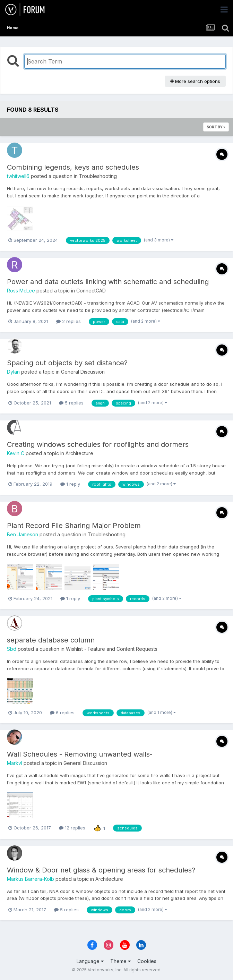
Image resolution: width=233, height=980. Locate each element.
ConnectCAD (91, 291)
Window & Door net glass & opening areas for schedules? (101, 870)
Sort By (216, 127)
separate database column (51, 640)
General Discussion (83, 372)
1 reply (70, 484)
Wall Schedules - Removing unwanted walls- (80, 754)
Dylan (13, 372)
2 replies (68, 321)
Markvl (15, 763)
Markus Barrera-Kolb (31, 879)
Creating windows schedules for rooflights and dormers (98, 444)
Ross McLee (21, 291)
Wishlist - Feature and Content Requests (112, 649)
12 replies (72, 828)
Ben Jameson (23, 534)
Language (90, 961)
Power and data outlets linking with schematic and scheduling (108, 282)
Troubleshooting (98, 176)
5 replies (71, 403)
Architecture (79, 453)
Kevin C (16, 453)
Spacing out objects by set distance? (67, 363)
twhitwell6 (18, 176)
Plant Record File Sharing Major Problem (74, 526)
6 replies (62, 713)
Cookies (147, 961)
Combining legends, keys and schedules (73, 167)
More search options (195, 81)
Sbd (12, 649)
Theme (120, 961)
